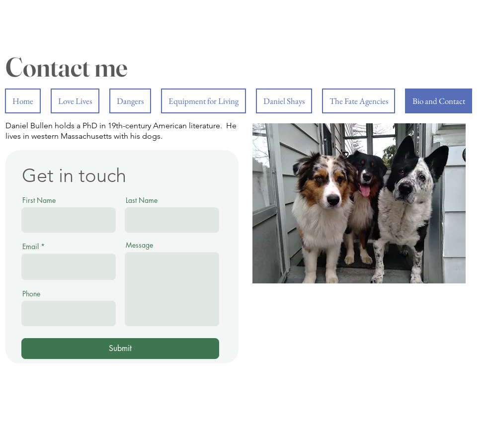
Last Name (142, 200)
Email (31, 247)
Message (139, 245)
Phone (31, 294)
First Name (39, 200)
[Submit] (120, 349)
